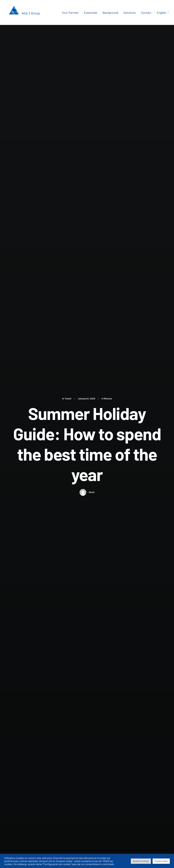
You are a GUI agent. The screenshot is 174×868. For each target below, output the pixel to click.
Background (110, 13)
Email (72, 774)
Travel (68, 45)
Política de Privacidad (144, 854)
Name (29, 774)
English (163, 13)
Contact (146, 13)
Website (116, 774)
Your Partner (70, 13)
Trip (40, 358)
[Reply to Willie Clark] (147, 671)
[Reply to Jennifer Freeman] (147, 620)
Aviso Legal (125, 854)
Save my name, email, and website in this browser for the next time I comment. (68, 792)
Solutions (130, 13)
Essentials (91, 13)
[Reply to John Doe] (147, 564)
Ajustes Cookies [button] (141, 861)
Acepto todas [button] (161, 861)
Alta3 (92, 138)
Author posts (55, 393)
